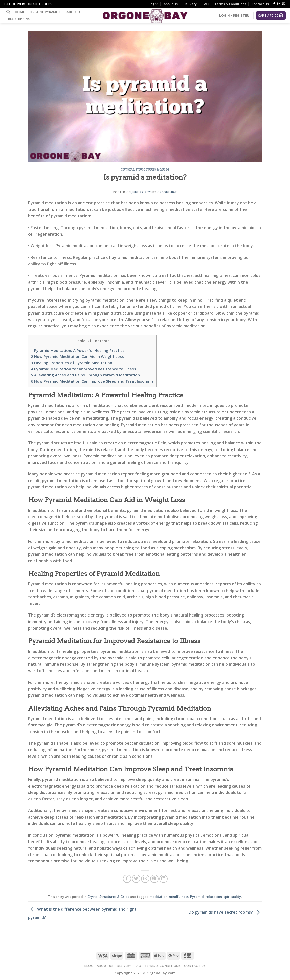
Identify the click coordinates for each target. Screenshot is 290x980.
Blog (153, 4)
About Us (171, 4)
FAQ (205, 4)
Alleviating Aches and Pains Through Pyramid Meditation (85, 375)
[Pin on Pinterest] (154, 879)
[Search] (8, 12)
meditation (158, 897)
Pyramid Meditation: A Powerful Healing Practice (78, 350)
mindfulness (179, 897)
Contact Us (260, 4)
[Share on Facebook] (127, 879)
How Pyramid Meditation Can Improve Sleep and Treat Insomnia (92, 381)
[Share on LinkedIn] (163, 879)
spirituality (232, 897)
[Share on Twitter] (136, 879)
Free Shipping (18, 19)
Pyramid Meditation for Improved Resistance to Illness (83, 369)
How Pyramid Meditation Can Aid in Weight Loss (77, 356)
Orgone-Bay (167, 192)
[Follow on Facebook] (274, 4)
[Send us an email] (284, 4)
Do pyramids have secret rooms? (225, 912)
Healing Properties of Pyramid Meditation (72, 363)
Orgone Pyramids (46, 12)
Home (20, 12)
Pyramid (197, 897)
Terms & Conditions (230, 4)
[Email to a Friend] (145, 879)
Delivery (190, 4)
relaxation (214, 897)
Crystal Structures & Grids (145, 170)
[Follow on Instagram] (279, 4)
